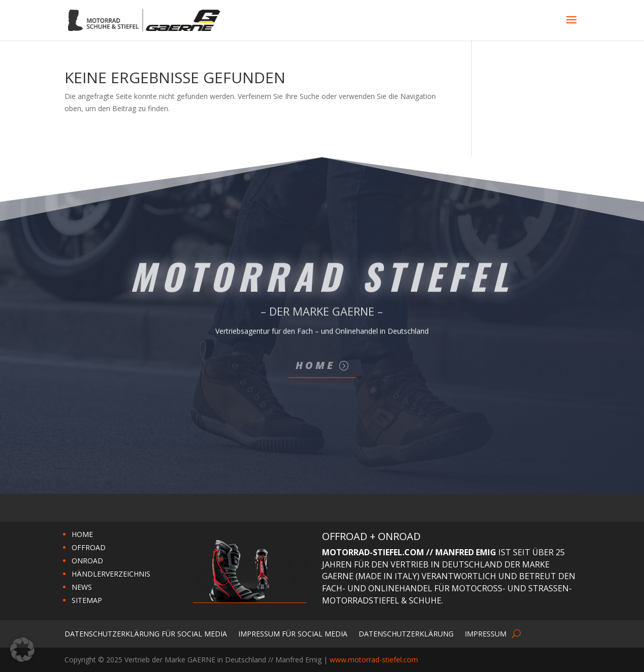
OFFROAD (89, 547)
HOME (82, 534)
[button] (22, 650)
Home (315, 365)
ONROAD (87, 561)
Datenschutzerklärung (406, 633)
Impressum (486, 633)
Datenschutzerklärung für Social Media (146, 633)
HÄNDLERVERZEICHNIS (111, 574)
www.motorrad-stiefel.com (374, 660)
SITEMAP (87, 600)
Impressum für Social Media (293, 633)
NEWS (82, 587)
